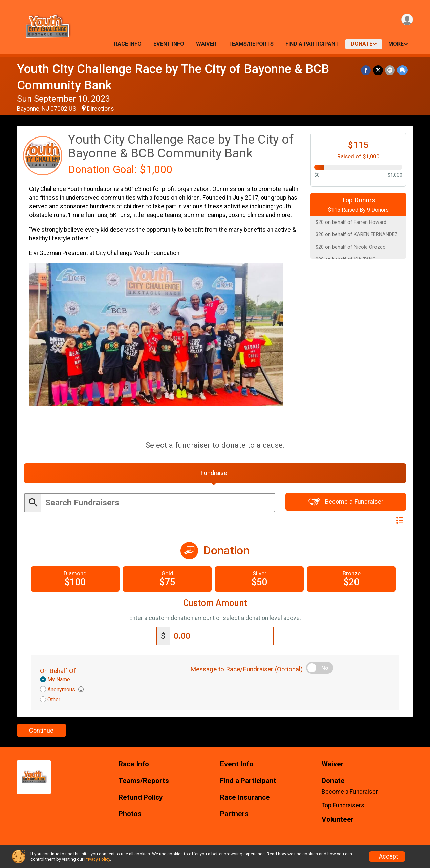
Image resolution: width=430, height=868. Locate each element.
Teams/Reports (251, 44)
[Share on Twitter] (378, 70)
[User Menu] (407, 20)
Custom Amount (215, 604)
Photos (130, 815)
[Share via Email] (390, 70)
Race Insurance (245, 798)
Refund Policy (141, 798)
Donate (362, 44)
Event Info (169, 44)
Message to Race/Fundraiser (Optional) (246, 670)
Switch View (383, 522)
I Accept (387, 856)
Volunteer (338, 820)
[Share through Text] (402, 70)
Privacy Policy (97, 859)
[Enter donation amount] (221, 637)
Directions (101, 109)
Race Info (128, 44)
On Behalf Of (58, 672)
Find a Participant (312, 44)
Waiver (206, 44)
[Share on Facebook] (367, 70)
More (396, 44)
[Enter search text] (158, 504)
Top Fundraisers (343, 806)
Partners (234, 815)
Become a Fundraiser (346, 503)
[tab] (215, 474)
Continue (41, 731)
